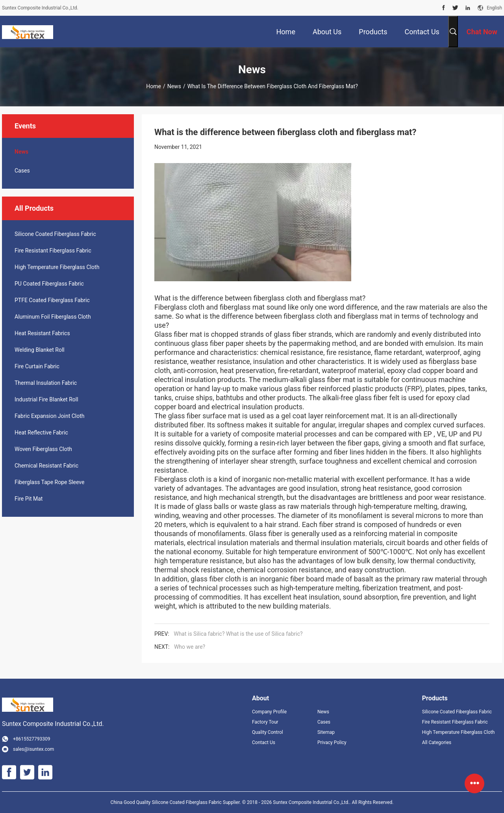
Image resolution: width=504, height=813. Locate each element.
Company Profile (269, 712)
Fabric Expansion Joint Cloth (50, 416)
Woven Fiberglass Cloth (43, 449)
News (174, 86)
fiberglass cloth (277, 298)
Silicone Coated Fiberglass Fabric (55, 234)
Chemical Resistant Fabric (46, 466)
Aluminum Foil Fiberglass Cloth (53, 317)
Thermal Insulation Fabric (46, 383)
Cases (22, 171)
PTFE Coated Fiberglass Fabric (52, 300)
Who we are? (190, 647)
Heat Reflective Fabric (41, 432)
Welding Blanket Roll (40, 350)
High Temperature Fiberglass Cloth (57, 267)
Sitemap (326, 732)
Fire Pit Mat (29, 499)
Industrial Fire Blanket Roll (46, 399)
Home (154, 86)
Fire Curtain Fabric (37, 366)
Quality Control (268, 732)
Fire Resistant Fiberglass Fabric (53, 251)
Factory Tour (265, 722)
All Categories (437, 742)
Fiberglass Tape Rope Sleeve (50, 482)
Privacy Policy (332, 742)
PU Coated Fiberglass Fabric (49, 284)
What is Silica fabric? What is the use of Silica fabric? (238, 634)
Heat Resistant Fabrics (42, 333)
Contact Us (264, 742)
